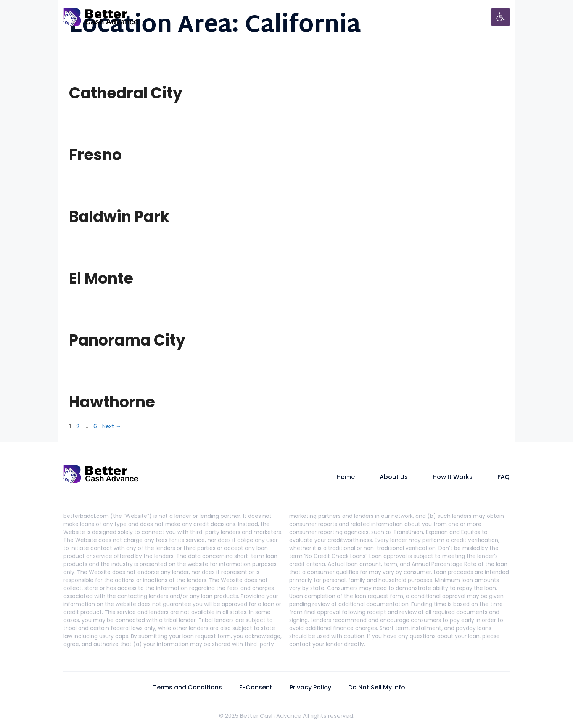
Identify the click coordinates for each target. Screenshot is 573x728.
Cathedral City (126, 93)
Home (346, 477)
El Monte (101, 278)
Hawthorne (112, 402)
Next (112, 426)
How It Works (453, 477)
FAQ (504, 477)
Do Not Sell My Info (377, 687)
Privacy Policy (310, 687)
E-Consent (256, 687)
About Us (394, 477)
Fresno (95, 155)
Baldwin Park (119, 217)
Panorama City (127, 340)
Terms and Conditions (188, 687)
